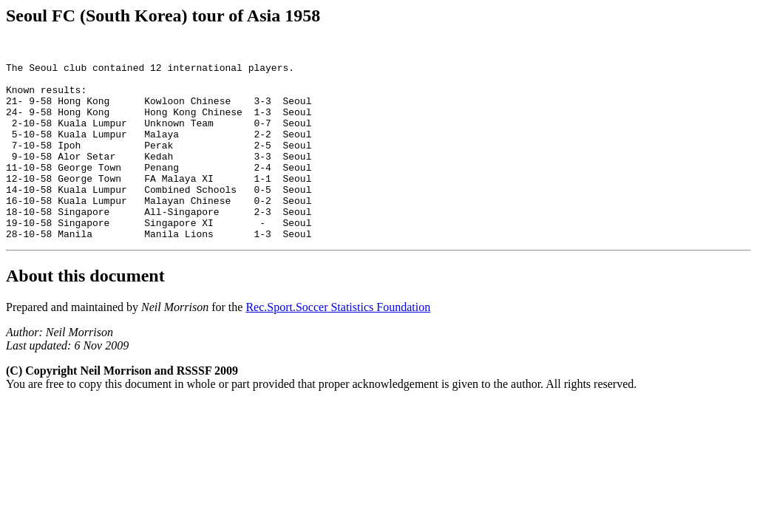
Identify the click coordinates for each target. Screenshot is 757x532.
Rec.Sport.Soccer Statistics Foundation (338, 347)
